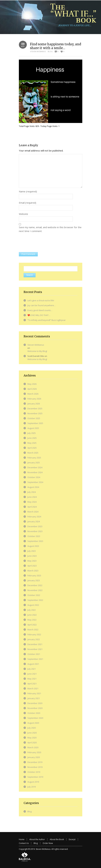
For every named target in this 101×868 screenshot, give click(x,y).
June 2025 (32, 438)
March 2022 (33, 630)
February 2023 (34, 575)
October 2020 (34, 713)
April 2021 (32, 684)
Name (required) (28, 191)
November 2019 (35, 767)
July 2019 (32, 787)
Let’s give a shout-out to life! (41, 300)
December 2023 (35, 526)
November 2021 (35, 649)
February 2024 (34, 517)
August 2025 (33, 428)
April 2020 (32, 743)
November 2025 (35, 413)
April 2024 (32, 507)
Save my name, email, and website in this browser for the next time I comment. (50, 229)
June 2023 (32, 556)
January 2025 (34, 463)
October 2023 (34, 536)
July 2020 (32, 728)
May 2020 (32, 738)
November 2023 (35, 531)
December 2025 (35, 408)
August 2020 (33, 723)
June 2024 (32, 497)
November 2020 (35, 708)
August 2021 (33, 664)
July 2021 (32, 669)
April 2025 (32, 448)
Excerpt (72, 839)
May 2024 (32, 502)
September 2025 (35, 423)
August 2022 (33, 605)
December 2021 (35, 644)
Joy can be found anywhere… (42, 305)
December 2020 (35, 703)
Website (23, 214)
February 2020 (34, 752)
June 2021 (32, 674)
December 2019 (35, 762)
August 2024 (33, 487)
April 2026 (32, 389)
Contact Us (24, 843)
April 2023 (32, 566)
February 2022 (34, 634)
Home (22, 839)
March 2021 (33, 688)
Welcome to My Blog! (37, 351)
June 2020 (32, 733)
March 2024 (33, 512)
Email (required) (28, 203)
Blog (50, 51)
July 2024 (32, 492)
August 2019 (33, 782)
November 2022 (35, 590)
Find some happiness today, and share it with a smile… (55, 46)
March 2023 (33, 571)
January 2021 (34, 698)
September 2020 (35, 718)
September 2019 (35, 777)
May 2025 (32, 443)
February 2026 (34, 399)
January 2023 (34, 580)
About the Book (57, 839)
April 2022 (32, 625)
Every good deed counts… (40, 310)
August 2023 (33, 546)
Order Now (48, 843)
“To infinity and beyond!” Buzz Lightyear (47, 320)
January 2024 (34, 521)
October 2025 (34, 418)
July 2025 (32, 433)
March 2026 (33, 394)
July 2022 (32, 610)
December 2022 (35, 585)
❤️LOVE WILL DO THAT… (39, 315)
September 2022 (35, 600)
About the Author (37, 839)
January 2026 (34, 404)
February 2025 (34, 458)
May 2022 (32, 620)
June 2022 (32, 615)
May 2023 (32, 561)
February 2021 (34, 693)
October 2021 (34, 654)
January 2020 (34, 757)
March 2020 (33, 747)
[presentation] (43, 243)
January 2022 (34, 639)
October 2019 (34, 772)
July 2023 (32, 551)
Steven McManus (38, 51)
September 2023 (35, 541)
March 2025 (33, 453)
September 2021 (35, 659)
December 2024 (35, 467)
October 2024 (34, 477)
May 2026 (32, 384)
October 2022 (34, 595)
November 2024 (35, 472)
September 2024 (35, 482)
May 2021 (32, 679)
